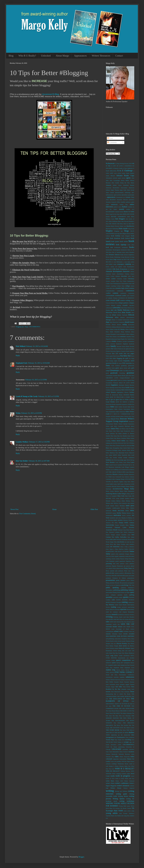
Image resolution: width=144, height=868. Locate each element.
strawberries (109, 677)
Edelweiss (109, 327)
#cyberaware (110, 163)
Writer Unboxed (129, 781)
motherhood (109, 515)
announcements (119, 192)
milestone (109, 511)
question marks (123, 595)
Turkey (120, 742)
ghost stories (124, 368)
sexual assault (122, 641)
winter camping (116, 774)
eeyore (108, 329)
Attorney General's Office (113, 202)
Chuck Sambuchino (128, 281)
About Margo (62, 56)
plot (116, 571)
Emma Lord (116, 337)
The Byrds (127, 694)
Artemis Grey (130, 197)
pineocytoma (120, 568)
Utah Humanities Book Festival (118, 752)
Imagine (108, 416)
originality (122, 556)
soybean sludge (110, 660)
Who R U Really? (27, 56)
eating (125, 324)
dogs (107, 322)
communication (110, 291)
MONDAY (109, 513)
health (127, 388)
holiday (132, 392)
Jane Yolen (116, 431)
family (113, 346)
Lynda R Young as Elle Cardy (27, 396)
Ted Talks (119, 687)
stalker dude (117, 665)
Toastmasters (121, 737)
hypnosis (124, 404)
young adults (112, 813)
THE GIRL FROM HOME (126, 708)
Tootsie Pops (110, 740)
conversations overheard (114, 296)
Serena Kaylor (110, 641)
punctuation (109, 592)
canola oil (114, 267)
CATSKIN (109, 269)
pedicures (108, 566)
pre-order (132, 576)
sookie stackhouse (124, 656)
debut (117, 317)
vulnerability (123, 759)
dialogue (108, 320)
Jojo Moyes (117, 438)
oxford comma (116, 559)
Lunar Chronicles (125, 484)
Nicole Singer (110, 542)
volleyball (109, 759)
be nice (115, 214)
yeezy (129, 811)
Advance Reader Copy (125, 176)
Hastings (112, 388)
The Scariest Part (126, 725)
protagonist (131, 583)
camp (115, 264)
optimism (122, 554)
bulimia (119, 259)
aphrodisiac (125, 195)
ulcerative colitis (116, 745)
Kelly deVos (131, 450)
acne (116, 173)
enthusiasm (114, 339)
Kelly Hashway (110, 453)
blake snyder (123, 229)
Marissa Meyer (119, 491)
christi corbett (111, 279)
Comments (112, 142)
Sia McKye (131, 646)
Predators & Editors (119, 578)
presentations (110, 580)
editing (114, 327)
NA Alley (115, 523)
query (132, 592)
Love (111, 484)
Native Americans (129, 532)
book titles (131, 245)
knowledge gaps (122, 460)
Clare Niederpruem (115, 283)
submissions (130, 677)
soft (133, 651)
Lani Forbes (119, 462)
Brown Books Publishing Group (115, 257)
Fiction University (111, 351)
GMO (121, 371)
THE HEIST (117, 713)
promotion (125, 583)
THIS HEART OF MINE (121, 733)
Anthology (128, 192)
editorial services (121, 327)
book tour (109, 247)
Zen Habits (118, 816)
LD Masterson (110, 467)
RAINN (118, 600)
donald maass (129, 322)
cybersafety (116, 308)
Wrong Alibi (123, 806)
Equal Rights (121, 339)
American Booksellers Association (117, 188)
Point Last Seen (129, 571)
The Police (117, 723)
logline (121, 482)
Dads (122, 308)
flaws (133, 356)
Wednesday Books (123, 764)
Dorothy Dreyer (111, 325)
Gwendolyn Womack (112, 383)
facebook (132, 344)
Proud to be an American (113, 585)
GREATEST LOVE (112, 378)
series (116, 641)
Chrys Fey (119, 281)
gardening (124, 366)
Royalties (132, 619)
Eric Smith (128, 339)
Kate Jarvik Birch (125, 448)
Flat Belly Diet (125, 356)
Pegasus (114, 566)
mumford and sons (115, 518)
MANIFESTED (118, 489)
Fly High (132, 358)
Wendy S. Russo (114, 766)
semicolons (118, 639)
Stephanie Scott (129, 668)
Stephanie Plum (118, 668)
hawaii (117, 388)
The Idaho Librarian (126, 713)
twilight (126, 742)
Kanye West (109, 445)
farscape (119, 346)
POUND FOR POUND (118, 576)
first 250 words (117, 353)
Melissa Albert (121, 501)
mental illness (114, 506)
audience (128, 202)
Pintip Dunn (128, 568)
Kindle (120, 458)
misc (132, 510)
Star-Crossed (131, 665)
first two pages (129, 353)
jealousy (112, 433)
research (115, 614)
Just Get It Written (129, 443)
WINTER (109, 774)
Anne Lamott (110, 192)
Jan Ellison (122, 429)
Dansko (108, 310)
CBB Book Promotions (120, 269)
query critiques (111, 595)
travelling (128, 740)
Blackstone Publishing (112, 229)
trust (133, 740)
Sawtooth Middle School (114, 627)
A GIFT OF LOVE (117, 166)
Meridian (122, 506)
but (123, 259)
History (127, 392)
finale (128, 351)
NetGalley (123, 537)
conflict (108, 293)
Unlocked (46, 56)
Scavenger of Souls (122, 629)
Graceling (122, 373)
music (115, 520)
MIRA (127, 511)
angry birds (123, 190)
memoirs (124, 503)
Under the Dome (111, 747)
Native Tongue (110, 535)
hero (123, 390)
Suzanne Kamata (129, 682)
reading (113, 607)
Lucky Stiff (117, 484)
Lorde (108, 484)
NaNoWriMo (110, 525)
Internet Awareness (129, 424)
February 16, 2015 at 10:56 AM (39, 363)
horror (132, 395)
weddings (114, 764)
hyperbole (119, 404)
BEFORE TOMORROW (118, 217)
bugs (115, 259)
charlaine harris (111, 274)
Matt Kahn (128, 496)
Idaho (112, 407)
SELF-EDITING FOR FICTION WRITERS (120, 636)
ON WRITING (115, 547)
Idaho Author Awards (121, 407)
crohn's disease (111, 305)
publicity (123, 588)
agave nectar (122, 178)
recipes (119, 607)
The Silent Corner (129, 728)
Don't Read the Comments (117, 322)
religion (125, 612)
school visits (118, 631)
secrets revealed (129, 634)
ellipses (132, 334)
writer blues (110, 781)
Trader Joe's (121, 740)
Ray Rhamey (110, 605)
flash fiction (117, 356)
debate (114, 315)
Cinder (108, 283)
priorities (112, 583)
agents (128, 178)
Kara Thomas (117, 445)
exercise (113, 344)
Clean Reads (124, 283)
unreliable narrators (128, 749)
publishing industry (127, 590)
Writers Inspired (129, 788)
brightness (131, 255)
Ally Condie (115, 183)
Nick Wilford (21, 346)
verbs (133, 754)
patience (132, 564)
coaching (113, 286)
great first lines (130, 375)
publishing (117, 590)
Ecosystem (131, 325)
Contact (119, 56)
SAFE (111, 622)
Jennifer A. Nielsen (128, 433)
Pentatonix (120, 566)
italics (116, 426)
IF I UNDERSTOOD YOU (126, 414)
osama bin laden (130, 556)
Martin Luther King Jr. (120, 494)
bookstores (124, 250)
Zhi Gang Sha (125, 816)
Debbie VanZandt (122, 315)
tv (123, 742)
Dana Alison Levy (129, 308)
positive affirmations (125, 573)
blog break (131, 229)
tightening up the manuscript (121, 735)
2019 (130, 163)
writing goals (121, 794)
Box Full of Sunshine (115, 252)
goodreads (114, 373)
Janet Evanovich (125, 431)
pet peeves (127, 566)
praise (127, 576)
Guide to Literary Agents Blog (126, 380)
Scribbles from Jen (129, 631)
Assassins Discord (122, 200)
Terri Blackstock (116, 692)
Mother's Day (130, 513)
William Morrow (125, 771)
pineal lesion (112, 568)
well (107, 766)
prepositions (131, 578)
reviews (132, 614)
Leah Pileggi (125, 467)
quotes (126, 597)
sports (114, 663)
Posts (110, 138)
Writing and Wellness (121, 791)
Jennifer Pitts (110, 436)
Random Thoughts (116, 602)
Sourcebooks (122, 658)
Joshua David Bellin (118, 441)
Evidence (119, 341)
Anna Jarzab (131, 190)
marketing (109, 494)
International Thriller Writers (114, 424)
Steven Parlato (130, 670)
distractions (126, 320)
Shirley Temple (114, 646)
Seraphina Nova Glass (128, 639)
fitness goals (109, 356)
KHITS (115, 455)
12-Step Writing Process (122, 163)
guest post (114, 380)
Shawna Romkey (122, 643)
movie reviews (126, 515)
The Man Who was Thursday (122, 716)
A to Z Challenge (125, 171)
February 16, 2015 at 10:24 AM (37, 346)
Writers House (116, 788)
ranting (125, 602)
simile (116, 648)
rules (108, 622)
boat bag (117, 233)
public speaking (112, 588)
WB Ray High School (128, 761)
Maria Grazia (110, 491)
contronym (131, 293)
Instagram (131, 421)
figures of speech (121, 351)
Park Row (116, 564)
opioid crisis (115, 554)
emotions (123, 337)
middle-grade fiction (119, 508)
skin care (125, 651)
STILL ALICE (110, 672)
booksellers (109, 250)
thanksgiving (109, 694)
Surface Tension (110, 680)
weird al (132, 764)
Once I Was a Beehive (127, 547)
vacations (131, 752)
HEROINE (128, 390)
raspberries (131, 602)
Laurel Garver (113, 465)
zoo (107, 818)
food (107, 361)
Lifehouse (121, 474)
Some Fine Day (113, 653)
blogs (26, 327)
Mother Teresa (121, 513)
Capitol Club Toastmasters (126, 267)
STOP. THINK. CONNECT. (124, 672)
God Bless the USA (129, 371)
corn (128, 296)
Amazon (108, 185)
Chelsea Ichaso (130, 274)
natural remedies (121, 535)
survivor (128, 680)
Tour (116, 740)
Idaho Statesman (121, 412)
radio (113, 600)
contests (115, 293)
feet (133, 349)
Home (55, 509)
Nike (115, 542)
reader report (118, 605)
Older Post (94, 509)
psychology (125, 585)
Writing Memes (123, 796)
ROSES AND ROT (114, 619)
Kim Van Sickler (22, 461)
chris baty (131, 276)
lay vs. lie (131, 465)
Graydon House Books (119, 375)
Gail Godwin (116, 366)
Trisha (18, 413)
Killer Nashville (122, 455)
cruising (119, 305)
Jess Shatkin (124, 436)
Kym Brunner (110, 462)
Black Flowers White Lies (119, 226)
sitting (120, 651)
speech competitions (123, 660)
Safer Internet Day (119, 622)
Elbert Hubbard (130, 329)
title (115, 737)
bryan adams (109, 259)
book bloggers (126, 236)
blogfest (109, 231)
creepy (132, 300)
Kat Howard (128, 445)
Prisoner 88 (118, 583)
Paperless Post (130, 561)
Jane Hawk (109, 431)
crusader (125, 305)
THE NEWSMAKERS (118, 720)
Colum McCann (110, 288)
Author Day (124, 205)
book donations (115, 238)
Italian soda (109, 426)
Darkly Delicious (124, 310)
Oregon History (130, 554)
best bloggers (120, 219)
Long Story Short (129, 482)
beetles (108, 217)
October (123, 544)
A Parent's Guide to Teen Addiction (123, 168)
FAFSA (108, 346)
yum (120, 813)
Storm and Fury (112, 675)
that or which (118, 694)
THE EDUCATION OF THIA (119, 699)
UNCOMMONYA (35, 327)
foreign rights (113, 361)
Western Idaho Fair (125, 766)
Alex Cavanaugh (115, 180)
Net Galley (115, 537)
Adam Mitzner (110, 176)
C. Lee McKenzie (117, 262)
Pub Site (132, 585)
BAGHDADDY (110, 212)
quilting (132, 595)
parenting (109, 564)
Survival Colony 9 (120, 680)
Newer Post (14, 509)
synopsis (122, 684)
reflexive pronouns (115, 609)
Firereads (108, 353)
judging (108, 443)
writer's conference (122, 783)
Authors (124, 207)
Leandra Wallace (22, 442)
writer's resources (123, 786)
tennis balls (131, 689)
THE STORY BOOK (113, 730)
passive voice (124, 564)
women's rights (126, 774)
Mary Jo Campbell (111, 496)
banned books (119, 212)
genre (117, 368)
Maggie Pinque (125, 486)
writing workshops (127, 801)
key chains (109, 455)
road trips (126, 617)
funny (108, 365)
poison (117, 573)
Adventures (109, 178)
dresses (119, 325)
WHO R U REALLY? (125, 769)
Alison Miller (125, 180)
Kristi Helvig (130, 460)
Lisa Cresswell (117, 477)
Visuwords (127, 757)
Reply (18, 356)
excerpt (125, 341)
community (120, 291)
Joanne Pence (110, 438)
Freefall (120, 361)
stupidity (122, 677)
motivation (117, 515)
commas (132, 288)
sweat (117, 684)
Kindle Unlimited (129, 458)
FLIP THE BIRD (111, 358)
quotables (109, 597)
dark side (114, 310)
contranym (123, 293)
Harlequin (122, 385)
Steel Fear (109, 668)
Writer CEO (119, 781)
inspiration (124, 421)
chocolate (124, 276)
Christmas (131, 279)
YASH (121, 811)
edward (132, 327)
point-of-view (110, 573)
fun (133, 363)
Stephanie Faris (22, 363)
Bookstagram (117, 250)
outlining (108, 559)
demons (123, 317)
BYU (110, 262)
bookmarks (117, 247)
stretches (116, 677)
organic (117, 556)
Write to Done (120, 778)
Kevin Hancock (130, 453)
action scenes (121, 173)
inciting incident (115, 416)
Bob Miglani (123, 233)
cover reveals (110, 300)
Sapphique (109, 624)
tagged (127, 684)
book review (124, 241)
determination (130, 317)
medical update (130, 498)
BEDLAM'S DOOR (129, 214)
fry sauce (119, 363)
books (132, 247)
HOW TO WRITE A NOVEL (125, 402)
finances (132, 351)
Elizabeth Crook (115, 334)
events (114, 341)
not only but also (129, 542)
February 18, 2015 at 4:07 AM (39, 461)
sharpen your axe (111, 643)
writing (110, 791)
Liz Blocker (115, 482)
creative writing (125, 300)
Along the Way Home (127, 183)
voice (132, 757)
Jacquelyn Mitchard (124, 426)
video (117, 757)
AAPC (112, 173)
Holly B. (108, 395)
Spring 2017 (120, 663)
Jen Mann (119, 433)
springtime (127, 663)
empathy (129, 337)
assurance (132, 200)
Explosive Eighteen (122, 344)
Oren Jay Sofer (110, 556)
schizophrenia (110, 631)
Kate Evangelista (115, 448)
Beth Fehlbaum (113, 221)
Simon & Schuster (124, 648)
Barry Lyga (109, 214)
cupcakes (132, 305)
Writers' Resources (101, 56)
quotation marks (118, 597)
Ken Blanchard (120, 453)
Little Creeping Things (118, 479)
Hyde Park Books (111, 404)
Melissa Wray (118, 503)
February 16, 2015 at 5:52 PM (49, 396)
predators (108, 578)
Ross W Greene (124, 619)
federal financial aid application (123, 349)
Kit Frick (114, 460)
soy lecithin (130, 658)
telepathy (124, 689)
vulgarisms (116, 759)
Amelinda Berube (129, 185)
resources (127, 614)
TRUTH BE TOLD (111, 742)
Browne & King (129, 257)
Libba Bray (109, 474)
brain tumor (125, 252)
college (128, 286)
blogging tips (20, 327)
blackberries (130, 226)
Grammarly (109, 375)
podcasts (121, 571)
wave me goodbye (116, 761)
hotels (108, 397)
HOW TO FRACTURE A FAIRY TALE (122, 397)
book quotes (115, 241)
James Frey (115, 429)
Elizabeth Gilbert (125, 334)
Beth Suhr (121, 221)
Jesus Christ (131, 436)
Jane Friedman (130, 429)
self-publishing (110, 639)
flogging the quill (122, 358)
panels (117, 561)
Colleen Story (121, 286)
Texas (132, 692)
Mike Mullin (130, 508)
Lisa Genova (125, 477)
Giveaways (114, 370)
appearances (111, 197)
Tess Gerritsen (125, 692)
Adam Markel (130, 173)
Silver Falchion (110, 648)
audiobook (114, 205)
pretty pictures (121, 580)
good (107, 373)
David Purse (117, 312)
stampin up (124, 665)
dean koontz (126, 312)
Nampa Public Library (126, 523)
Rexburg (116, 617)
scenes (132, 629)
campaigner (121, 264)
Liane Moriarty (130, 472)
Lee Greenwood (123, 470)
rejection (123, 609)
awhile (128, 209)
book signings (121, 245)
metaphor (108, 508)
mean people (120, 498)
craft (118, 300)
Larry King (127, 462)
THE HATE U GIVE (126, 711)
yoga (133, 811)
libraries (115, 474)
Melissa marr (110, 503)
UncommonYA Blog (50, 94)
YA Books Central (126, 808)
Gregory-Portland (125, 378)
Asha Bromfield (111, 200)
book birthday (116, 236)
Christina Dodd (122, 279)
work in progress (123, 776)
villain (121, 757)
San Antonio (128, 622)
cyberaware (109, 308)
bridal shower (124, 255)
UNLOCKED (116, 749)
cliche (130, 283)
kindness (109, 460)
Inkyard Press (115, 419)
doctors (132, 320)
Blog (11, 56)
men (129, 503)
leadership (118, 467)
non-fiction (121, 542)
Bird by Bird (127, 224)
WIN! (133, 771)
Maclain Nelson (116, 486)
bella (128, 217)
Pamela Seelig (124, 559)
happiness (115, 385)
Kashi (123, 445)
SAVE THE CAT (128, 624)
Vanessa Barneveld (112, 754)
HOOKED (126, 395)
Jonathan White (126, 438)
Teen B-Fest (127, 687)
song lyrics (114, 656)
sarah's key (116, 624)
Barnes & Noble (129, 212)
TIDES (108, 735)
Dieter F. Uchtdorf (117, 320)
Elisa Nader (110, 332)
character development (114, 271)
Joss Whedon (130, 441)
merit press (130, 506)
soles (107, 653)
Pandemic (112, 561)
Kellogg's (115, 450)
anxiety (119, 195)
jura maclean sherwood (117, 443)
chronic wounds (110, 281)
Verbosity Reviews (124, 754)
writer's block (110, 783)
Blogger (81, 857)
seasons (108, 634)
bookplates (125, 247)
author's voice (117, 207)
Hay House (122, 388)
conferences (130, 291)
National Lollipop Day (116, 532)
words (112, 776)
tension (108, 692)
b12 (133, 209)
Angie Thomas (115, 190)
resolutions (121, 614)
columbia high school (122, 288)
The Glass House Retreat (113, 711)
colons (132, 286)
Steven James (120, 670)
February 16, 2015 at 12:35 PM (36, 380)
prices (128, 580)
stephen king (111, 670)
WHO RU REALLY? (113, 771)
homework (115, 395)
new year (113, 539)
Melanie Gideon (111, 501)
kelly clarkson (122, 450)
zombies (132, 816)
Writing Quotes (119, 799)
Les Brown (131, 470)
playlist (112, 571)
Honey (121, 395)
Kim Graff (131, 455)
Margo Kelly (129, 489)
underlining (121, 747)
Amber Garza (117, 185)
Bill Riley (120, 224)
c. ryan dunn (127, 262)
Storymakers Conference (127, 675)
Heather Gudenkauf (116, 390)
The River (117, 725)
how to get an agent (112, 400)
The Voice (123, 730)
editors (128, 327)
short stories (123, 646)
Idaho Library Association (122, 409)
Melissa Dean (130, 501)
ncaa (129, 535)
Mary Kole (121, 496)
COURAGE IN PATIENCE (126, 298)
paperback (122, 561)
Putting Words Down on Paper (121, 592)
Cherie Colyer (110, 276)
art (124, 197)
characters (126, 271)
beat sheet (120, 214)
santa (133, 622)
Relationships (130, 609)
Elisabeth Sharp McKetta (122, 332)
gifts (129, 368)
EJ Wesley (121, 329)
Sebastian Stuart (117, 634)
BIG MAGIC (113, 224)
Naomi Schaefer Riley (122, 525)
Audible (123, 202)
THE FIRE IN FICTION (121, 706)
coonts (124, 296)
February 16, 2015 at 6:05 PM (32, 413)
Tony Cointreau (130, 737)
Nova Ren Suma (115, 544)
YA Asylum (116, 808)
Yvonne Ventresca (129, 813)
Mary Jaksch (131, 494)
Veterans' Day (110, 757)
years (125, 811)
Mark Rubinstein (129, 491)
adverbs (115, 178)
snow (130, 651)
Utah (107, 752)
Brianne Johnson (114, 255)
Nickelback (131, 539)
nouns (108, 544)
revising (109, 617)
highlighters (120, 392)
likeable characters (129, 474)
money (114, 513)
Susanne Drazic (119, 682)
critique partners (123, 303)
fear (112, 349)
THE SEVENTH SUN (116, 728)
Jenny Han (117, 436)
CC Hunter (131, 269)
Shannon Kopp (130, 641)
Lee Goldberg (114, 470)
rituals (121, 617)
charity (132, 271)
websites (108, 764)
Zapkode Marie (110, 816)
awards (122, 209)
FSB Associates (127, 363)
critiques (132, 303)
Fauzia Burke (125, 346)
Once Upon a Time (112, 549)
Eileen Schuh (114, 329)
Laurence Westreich (123, 465)
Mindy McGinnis (118, 511)
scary (113, 629)
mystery (120, 520)
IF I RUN (113, 414)
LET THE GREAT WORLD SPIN (116, 472)
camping (128, 264)
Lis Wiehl (109, 477)
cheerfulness (120, 274)
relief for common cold (114, 612)
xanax (128, 806)
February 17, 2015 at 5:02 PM (39, 442)
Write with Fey (130, 778)
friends (114, 363)
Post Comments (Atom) (28, 514)
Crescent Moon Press (112, 303)
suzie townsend (110, 684)
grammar (130, 373)
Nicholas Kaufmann (122, 539)
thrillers (131, 732)
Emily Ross (109, 337)
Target (113, 687)
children (118, 276)
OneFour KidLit (124, 549)
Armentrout (119, 197)
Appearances (80, 56)
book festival (125, 238)
